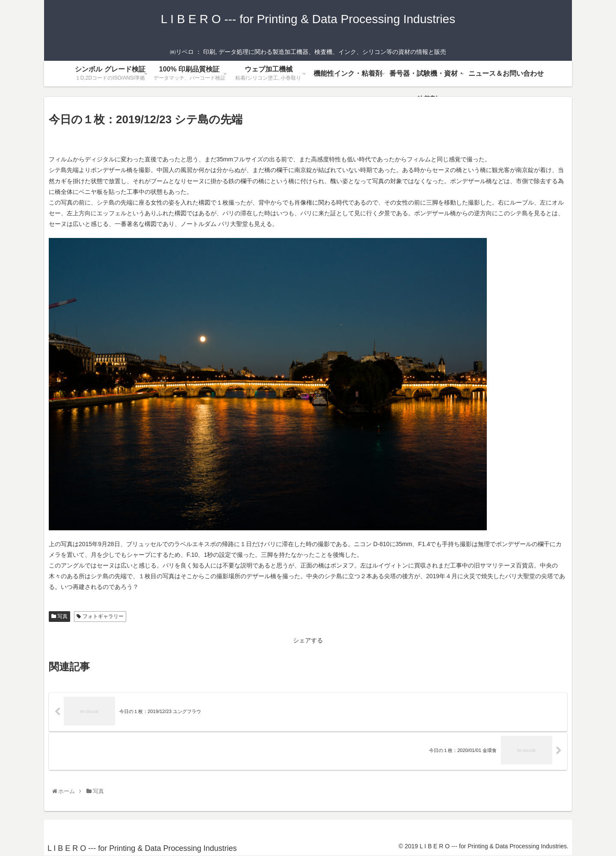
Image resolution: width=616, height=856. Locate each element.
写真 (59, 616)
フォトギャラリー (100, 616)
